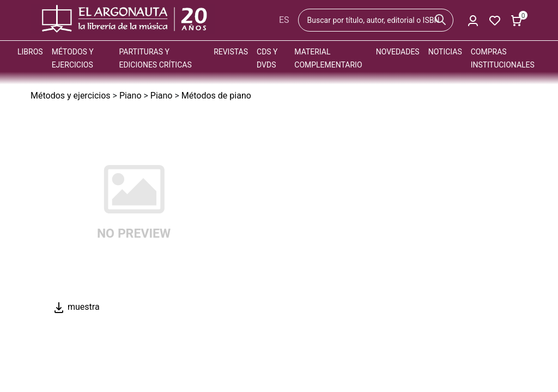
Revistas (231, 52)
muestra (76, 307)
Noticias (445, 52)
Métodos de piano (216, 96)
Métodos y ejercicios (71, 96)
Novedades (398, 52)
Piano (131, 96)
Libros (30, 52)
